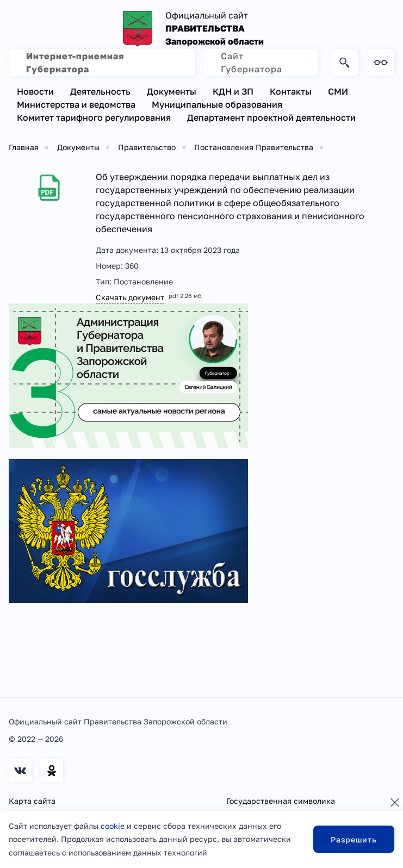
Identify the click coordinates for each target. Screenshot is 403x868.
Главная (24, 147)
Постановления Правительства (254, 147)
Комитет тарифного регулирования (94, 117)
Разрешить (354, 839)
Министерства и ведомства (76, 104)
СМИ (338, 91)
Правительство (147, 147)
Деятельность (100, 91)
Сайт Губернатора (252, 63)
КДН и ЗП (233, 91)
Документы (172, 91)
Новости (35, 91)
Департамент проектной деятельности (271, 117)
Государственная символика (281, 801)
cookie (113, 826)
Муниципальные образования (217, 104)
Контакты (291, 91)
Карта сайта (32, 801)
